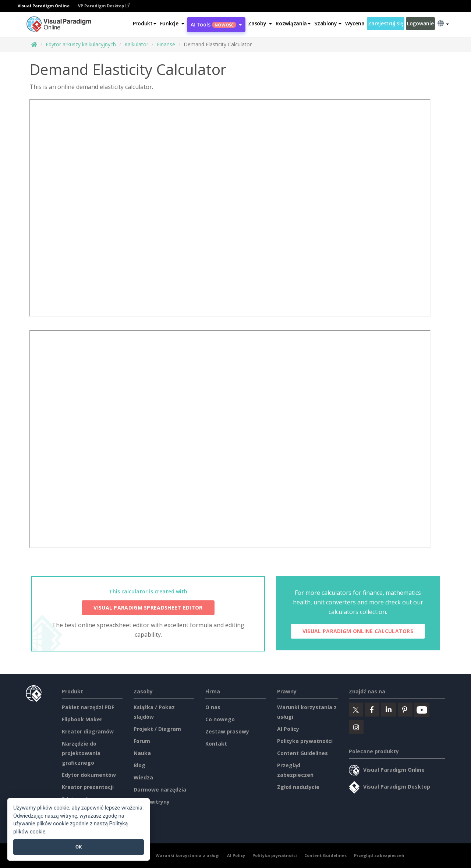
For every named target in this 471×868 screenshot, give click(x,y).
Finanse (166, 44)
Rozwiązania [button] (293, 23)
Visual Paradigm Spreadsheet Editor (148, 608)
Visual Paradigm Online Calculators (358, 631)
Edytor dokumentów (89, 775)
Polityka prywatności (305, 741)
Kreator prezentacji (88, 787)
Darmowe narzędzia (160, 790)
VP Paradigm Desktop (104, 6)
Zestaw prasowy (227, 731)
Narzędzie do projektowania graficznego (81, 753)
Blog (139, 765)
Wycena (355, 23)
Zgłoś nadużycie (298, 787)
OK (79, 847)
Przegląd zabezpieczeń (379, 855)
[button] (172, 24)
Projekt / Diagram (157, 729)
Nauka (142, 753)
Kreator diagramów (88, 731)
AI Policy (288, 729)
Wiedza (143, 777)
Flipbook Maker (82, 719)
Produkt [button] (145, 23)
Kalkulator (136, 44)
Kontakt (216, 744)
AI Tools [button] (216, 24)
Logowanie (420, 23)
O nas (213, 707)
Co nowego (220, 719)
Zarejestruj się (386, 23)
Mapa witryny (152, 802)
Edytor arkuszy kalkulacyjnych (81, 44)
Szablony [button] (328, 23)
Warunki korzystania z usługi (188, 855)
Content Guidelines (302, 753)
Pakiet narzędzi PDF (88, 707)
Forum (142, 741)
